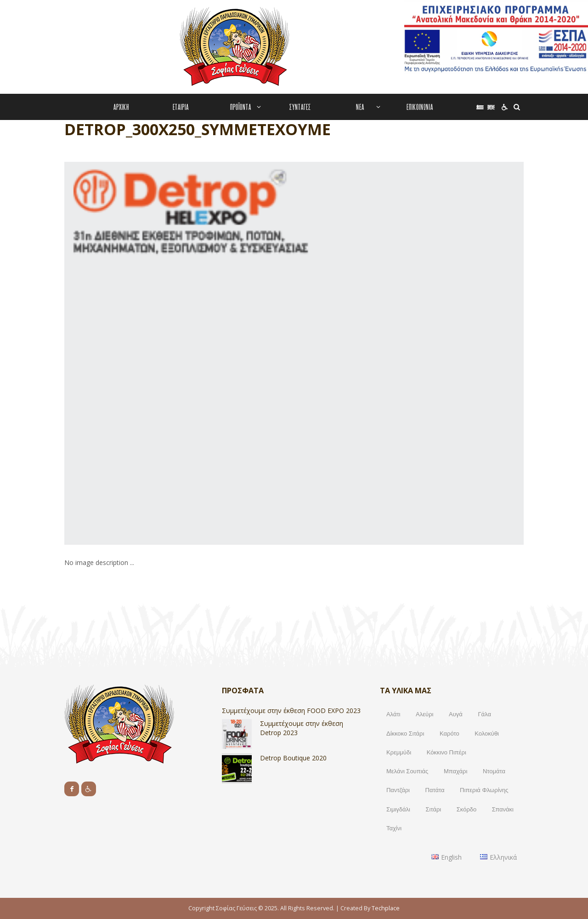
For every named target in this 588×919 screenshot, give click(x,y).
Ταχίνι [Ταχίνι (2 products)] (394, 828)
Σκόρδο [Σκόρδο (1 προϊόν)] (466, 809)
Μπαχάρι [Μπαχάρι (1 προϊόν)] (455, 771)
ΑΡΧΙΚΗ (121, 107)
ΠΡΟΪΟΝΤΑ (241, 107)
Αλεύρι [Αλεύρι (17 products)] (424, 714)
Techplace (386, 908)
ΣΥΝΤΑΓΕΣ (300, 107)
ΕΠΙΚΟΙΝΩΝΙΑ (420, 107)
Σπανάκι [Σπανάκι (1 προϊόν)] (503, 809)
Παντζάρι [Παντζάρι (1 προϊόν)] (398, 790)
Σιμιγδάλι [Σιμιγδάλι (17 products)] (398, 809)
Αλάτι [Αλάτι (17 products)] (393, 714)
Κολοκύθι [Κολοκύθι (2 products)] (487, 733)
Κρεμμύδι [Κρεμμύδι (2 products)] (399, 752)
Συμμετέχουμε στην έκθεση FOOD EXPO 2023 (291, 711)
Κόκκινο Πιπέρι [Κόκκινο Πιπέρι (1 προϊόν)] (447, 752)
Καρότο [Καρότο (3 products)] (449, 733)
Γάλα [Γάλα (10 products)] (484, 714)
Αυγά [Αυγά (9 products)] (456, 714)
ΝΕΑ (360, 107)
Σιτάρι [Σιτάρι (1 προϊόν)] (434, 809)
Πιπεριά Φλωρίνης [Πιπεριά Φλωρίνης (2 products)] (484, 790)
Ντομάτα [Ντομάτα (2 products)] (494, 771)
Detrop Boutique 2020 (293, 758)
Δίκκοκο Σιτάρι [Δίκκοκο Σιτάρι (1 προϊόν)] (405, 733)
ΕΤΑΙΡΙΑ (181, 107)
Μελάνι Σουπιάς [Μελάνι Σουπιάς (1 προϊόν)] (407, 771)
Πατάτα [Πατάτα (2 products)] (435, 790)
